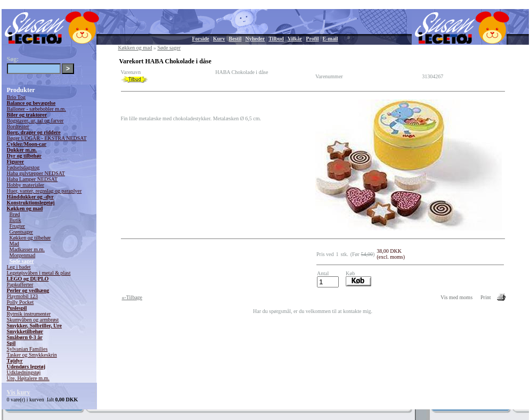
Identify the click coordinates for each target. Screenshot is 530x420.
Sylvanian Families (27, 349)
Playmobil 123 (23, 296)
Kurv (219, 39)
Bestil (235, 39)
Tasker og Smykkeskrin (32, 355)
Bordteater (18, 126)
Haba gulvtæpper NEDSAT (36, 173)
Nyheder (255, 39)
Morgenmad (23, 255)
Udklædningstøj (24, 372)
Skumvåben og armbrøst (33, 320)
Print (486, 297)
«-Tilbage (132, 297)
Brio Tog (17, 97)
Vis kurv (19, 392)
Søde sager (22, 261)
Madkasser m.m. (27, 249)
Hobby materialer (26, 185)
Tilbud (276, 39)
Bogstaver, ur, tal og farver (35, 121)
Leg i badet (19, 267)
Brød (15, 214)
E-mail (331, 39)
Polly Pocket (21, 302)
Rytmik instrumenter (29, 314)
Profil (312, 39)
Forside (201, 39)
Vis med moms (456, 297)
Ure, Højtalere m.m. (28, 378)
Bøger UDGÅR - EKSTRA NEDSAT (47, 138)
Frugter (17, 226)
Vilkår (295, 39)
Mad (14, 244)
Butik (15, 220)
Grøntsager (21, 232)
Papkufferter (20, 285)
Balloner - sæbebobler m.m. (36, 109)
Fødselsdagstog (23, 167)
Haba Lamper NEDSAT (32, 179)
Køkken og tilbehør (30, 238)
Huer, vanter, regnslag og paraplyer (44, 191)
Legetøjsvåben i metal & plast (39, 273)
